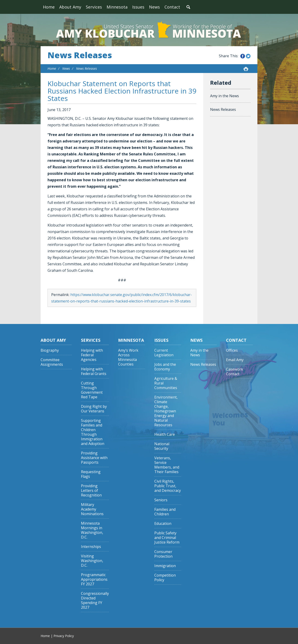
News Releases (80, 55)
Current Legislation (164, 353)
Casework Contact (235, 372)
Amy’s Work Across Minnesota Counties (128, 357)
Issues (138, 7)
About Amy (70, 7)
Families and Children (165, 512)
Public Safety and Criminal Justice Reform (167, 538)
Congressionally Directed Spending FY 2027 (95, 600)
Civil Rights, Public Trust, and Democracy (168, 486)
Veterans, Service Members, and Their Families (167, 465)
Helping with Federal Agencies (92, 355)
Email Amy (235, 360)
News (154, 7)
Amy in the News (225, 96)
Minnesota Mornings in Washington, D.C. (92, 530)
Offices (232, 350)
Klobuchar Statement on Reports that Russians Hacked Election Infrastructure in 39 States (122, 91)
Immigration (165, 566)
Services (94, 7)
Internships (91, 547)
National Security (162, 446)
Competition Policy (165, 578)
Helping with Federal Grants (94, 371)
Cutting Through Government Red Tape (92, 390)
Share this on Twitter (248, 56)
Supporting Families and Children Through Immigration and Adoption (93, 432)
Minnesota (117, 7)
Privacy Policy (64, 636)
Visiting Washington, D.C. (92, 561)
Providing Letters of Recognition (91, 491)
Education (163, 524)
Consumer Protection (163, 554)
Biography (50, 350)
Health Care (165, 434)
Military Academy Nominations (92, 509)
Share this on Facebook (243, 56)
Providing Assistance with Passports (94, 458)
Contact (172, 7)
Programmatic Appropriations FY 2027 (94, 579)
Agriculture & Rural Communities (166, 383)
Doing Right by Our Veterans (94, 409)
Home (49, 7)
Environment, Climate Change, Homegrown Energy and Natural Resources (166, 411)
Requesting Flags (91, 474)
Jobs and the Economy (165, 367)
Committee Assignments (52, 362)
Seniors (161, 500)
